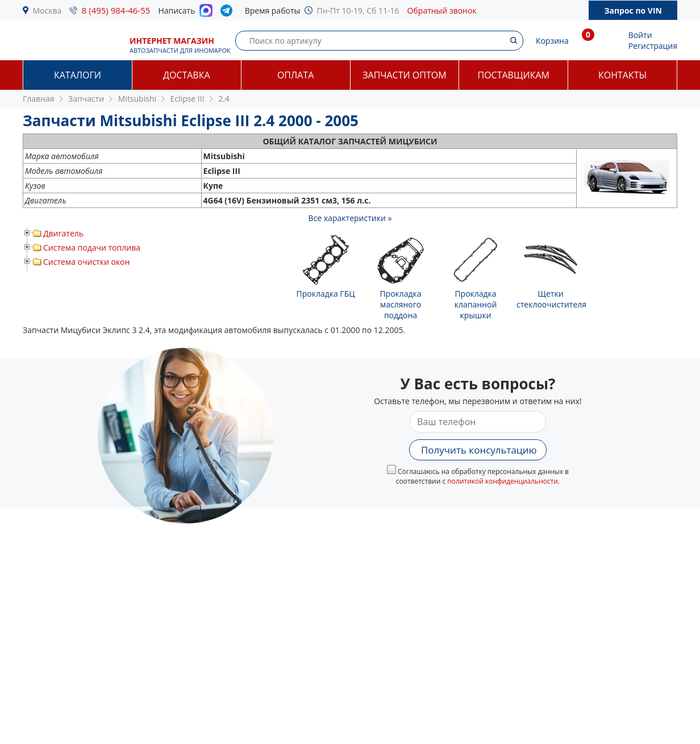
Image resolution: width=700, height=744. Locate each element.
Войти (640, 35)
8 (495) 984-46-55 (116, 10)
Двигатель (63, 233)
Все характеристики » (350, 218)
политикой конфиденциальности (503, 481)
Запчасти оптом (404, 75)
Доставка (187, 75)
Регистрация (653, 46)
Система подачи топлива (92, 248)
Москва (47, 11)
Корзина (552, 41)
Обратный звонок (442, 11)
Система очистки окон (86, 262)
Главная (39, 99)
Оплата (295, 75)
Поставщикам (514, 75)
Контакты (622, 75)
